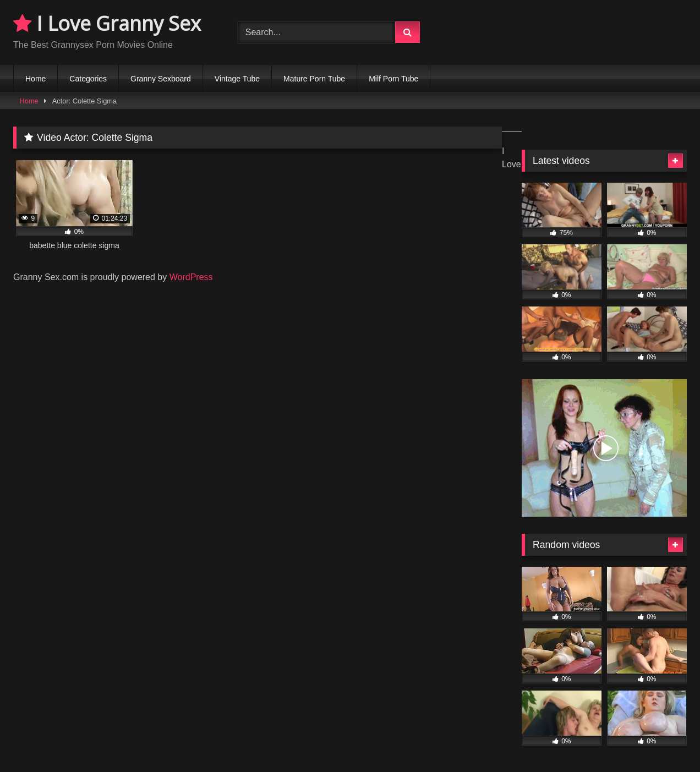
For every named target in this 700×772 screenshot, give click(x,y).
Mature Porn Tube (314, 79)
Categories (88, 79)
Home (35, 79)
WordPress (191, 277)
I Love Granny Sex (107, 23)
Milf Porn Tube (393, 79)
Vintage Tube (237, 79)
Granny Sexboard (161, 79)
